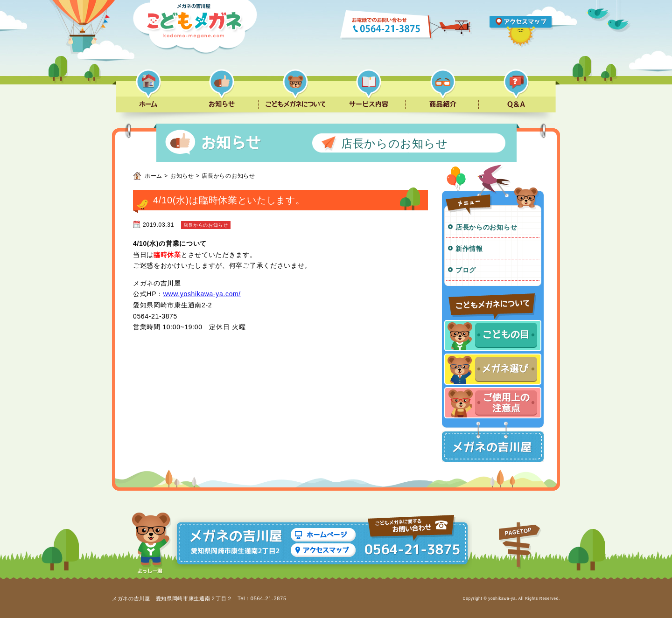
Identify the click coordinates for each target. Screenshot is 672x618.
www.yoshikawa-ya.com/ (202, 294)
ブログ (466, 270)
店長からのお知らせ (486, 227)
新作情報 (469, 249)
